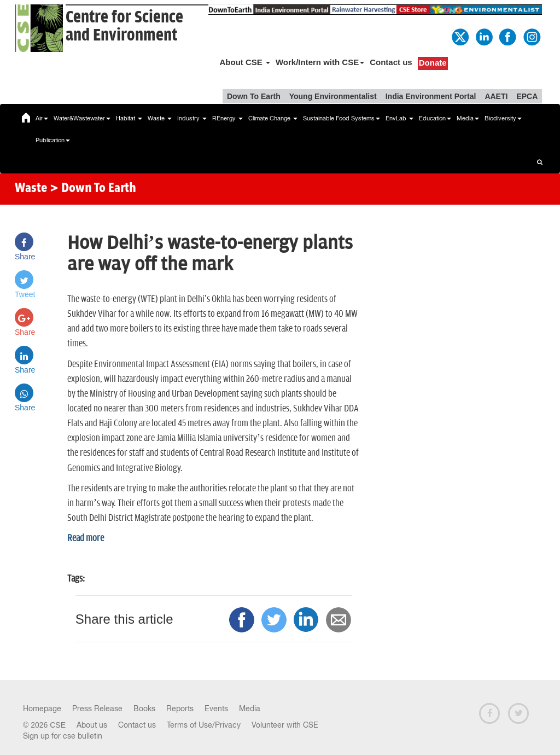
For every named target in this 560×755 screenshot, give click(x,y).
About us (92, 725)
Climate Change (273, 118)
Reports (180, 708)
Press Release (97, 708)
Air (42, 118)
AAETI (496, 96)
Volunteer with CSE (285, 725)
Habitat (129, 118)
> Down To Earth (93, 189)
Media (468, 118)
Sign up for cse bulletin (63, 736)
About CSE (245, 62)
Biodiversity (503, 118)
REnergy (227, 118)
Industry (192, 118)
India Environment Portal (431, 96)
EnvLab (399, 118)
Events (216, 708)
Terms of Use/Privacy (204, 725)
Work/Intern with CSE (320, 62)
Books (144, 708)
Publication (53, 140)
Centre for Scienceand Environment (124, 26)
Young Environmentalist (333, 96)
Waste (160, 118)
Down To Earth (254, 96)
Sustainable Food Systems (342, 118)
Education (435, 118)
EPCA (527, 96)
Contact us (391, 62)
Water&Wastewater (82, 118)
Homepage (42, 708)
